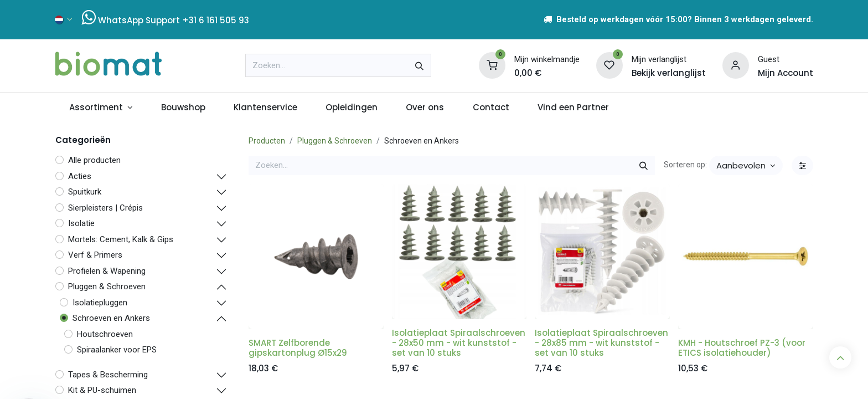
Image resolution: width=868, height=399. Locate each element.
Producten (267, 141)
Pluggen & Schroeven (335, 141)
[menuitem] (101, 108)
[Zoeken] (419, 65)
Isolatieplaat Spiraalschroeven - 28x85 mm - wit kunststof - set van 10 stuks (601, 343)
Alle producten (94, 160)
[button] (746, 165)
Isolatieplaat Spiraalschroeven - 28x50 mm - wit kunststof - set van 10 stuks (459, 343)
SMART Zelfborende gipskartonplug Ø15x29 (298, 348)
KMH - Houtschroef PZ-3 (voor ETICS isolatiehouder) (742, 348)
